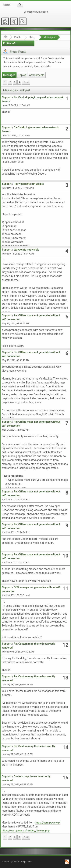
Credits (28, 862)
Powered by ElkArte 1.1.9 (13, 862)
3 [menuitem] (15, 82)
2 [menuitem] (10, 82)
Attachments (37, 75)
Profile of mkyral (18, 37)
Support (7, 97)
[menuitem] (26, 82)
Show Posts (32, 37)
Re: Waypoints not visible (29, 184)
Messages (49, 37)
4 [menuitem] (19, 82)
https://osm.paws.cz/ (48, 823)
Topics (22, 75)
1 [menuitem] (5, 82)
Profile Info (10, 43)
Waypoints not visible (27, 250)
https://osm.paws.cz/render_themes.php (25, 830)
